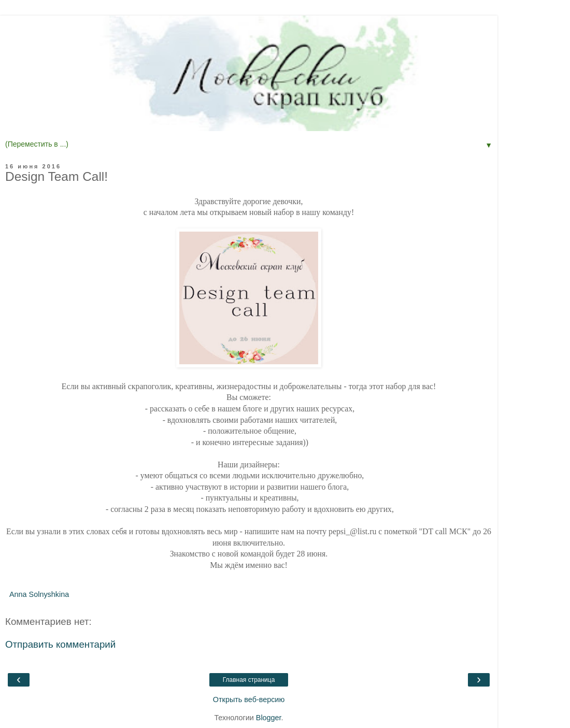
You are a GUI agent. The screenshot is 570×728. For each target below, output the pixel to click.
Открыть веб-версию (249, 700)
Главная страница (249, 680)
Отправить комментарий (60, 644)
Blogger (269, 718)
